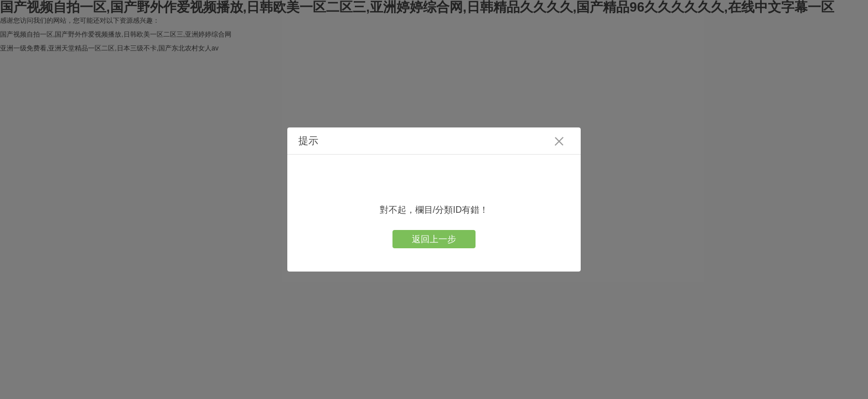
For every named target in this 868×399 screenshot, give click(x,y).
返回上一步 (434, 239)
